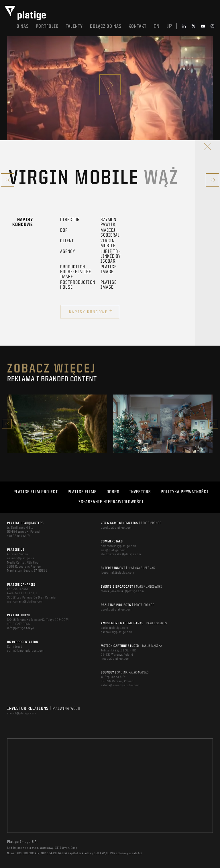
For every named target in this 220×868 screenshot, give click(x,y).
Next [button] (213, 424)
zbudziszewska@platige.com (121, 554)
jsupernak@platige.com (118, 573)
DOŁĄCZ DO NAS (106, 26)
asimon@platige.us (21, 558)
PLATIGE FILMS (82, 492)
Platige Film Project (36, 492)
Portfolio (47, 26)
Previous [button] (7, 424)
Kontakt (137, 26)
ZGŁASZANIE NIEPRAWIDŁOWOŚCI (111, 502)
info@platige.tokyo (21, 628)
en (157, 27)
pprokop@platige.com (116, 528)
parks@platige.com (115, 628)
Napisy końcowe (91, 311)
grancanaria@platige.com (25, 602)
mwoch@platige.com (22, 714)
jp (169, 27)
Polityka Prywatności (185, 492)
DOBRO (113, 492)
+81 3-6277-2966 (18, 624)
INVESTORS (140, 492)
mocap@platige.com (115, 659)
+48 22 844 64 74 (19, 536)
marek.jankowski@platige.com (122, 591)
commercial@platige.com (119, 546)
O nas (23, 26)
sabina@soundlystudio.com (120, 685)
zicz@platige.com (113, 550)
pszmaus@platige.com (117, 632)
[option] (57, 424)
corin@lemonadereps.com (25, 651)
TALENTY (74, 26)
